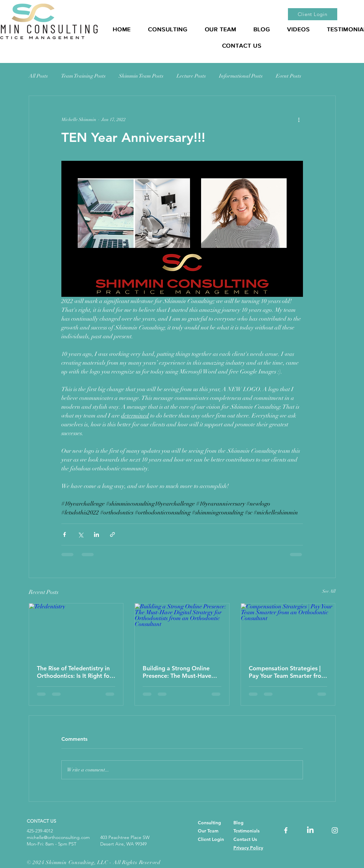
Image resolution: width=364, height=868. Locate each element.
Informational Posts (241, 76)
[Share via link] (112, 534)
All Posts (38, 76)
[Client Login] (313, 14)
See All (329, 591)
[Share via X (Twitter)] (80, 534)
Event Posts (289, 76)
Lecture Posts (191, 76)
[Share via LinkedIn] (96, 534)
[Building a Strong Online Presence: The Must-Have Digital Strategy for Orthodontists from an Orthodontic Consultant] (182, 630)
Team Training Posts (83, 76)
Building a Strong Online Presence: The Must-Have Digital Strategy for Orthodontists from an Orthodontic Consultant (177, 672)
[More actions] (299, 119)
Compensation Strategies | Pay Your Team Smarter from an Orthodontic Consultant (288, 672)
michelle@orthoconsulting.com (58, 837)
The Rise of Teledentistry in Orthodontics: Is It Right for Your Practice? (74, 672)
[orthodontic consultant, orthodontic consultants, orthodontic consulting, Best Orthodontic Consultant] (286, 830)
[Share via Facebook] (64, 534)
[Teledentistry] (76, 630)
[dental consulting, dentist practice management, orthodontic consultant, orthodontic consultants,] (310, 830)
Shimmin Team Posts (141, 76)
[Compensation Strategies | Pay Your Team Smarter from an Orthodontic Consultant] (288, 630)
